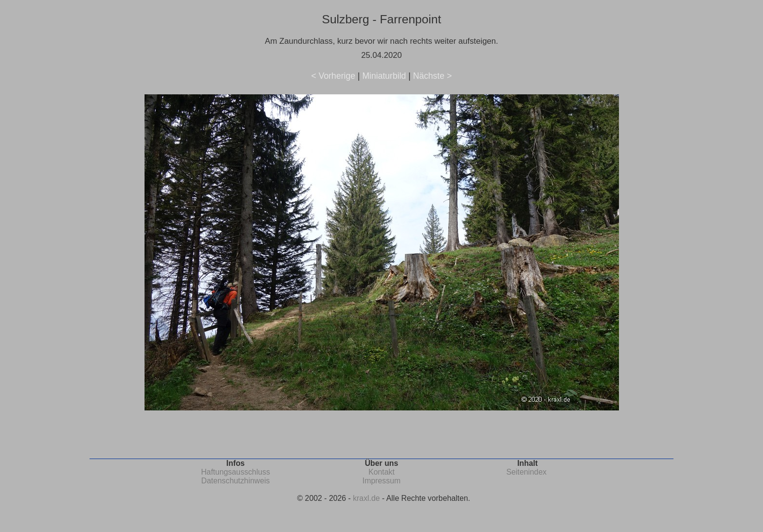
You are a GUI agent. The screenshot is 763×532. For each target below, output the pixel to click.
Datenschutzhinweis (236, 481)
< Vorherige (333, 76)
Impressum (381, 481)
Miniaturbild (384, 76)
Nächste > (433, 76)
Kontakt (381, 472)
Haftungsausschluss (236, 472)
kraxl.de (366, 498)
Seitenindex (526, 472)
